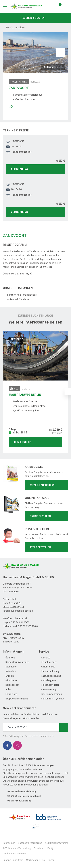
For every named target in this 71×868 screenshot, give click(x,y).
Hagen (51, 860)
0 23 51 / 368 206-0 (28, 626)
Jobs (7, 689)
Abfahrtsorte (47, 667)
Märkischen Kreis (35, 860)
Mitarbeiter (10, 680)
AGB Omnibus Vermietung (17, 848)
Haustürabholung (49, 671)
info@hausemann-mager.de (18, 611)
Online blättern (47, 516)
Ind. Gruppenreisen (50, 694)
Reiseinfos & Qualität (51, 699)
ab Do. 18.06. (18, 432)
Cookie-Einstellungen (14, 853)
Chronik (8, 676)
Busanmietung (48, 689)
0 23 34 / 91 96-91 (20, 622)
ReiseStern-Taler (49, 685)
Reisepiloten (11, 685)
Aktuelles (9, 671)
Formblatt (39, 848)
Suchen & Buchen (36, 18)
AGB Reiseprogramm (56, 843)
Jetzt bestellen (47, 547)
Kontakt (44, 658)
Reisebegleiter (48, 680)
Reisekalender (48, 662)
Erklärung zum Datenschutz (24, 736)
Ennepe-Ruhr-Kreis (13, 860)
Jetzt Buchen (36, 442)
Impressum (9, 843)
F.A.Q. (50, 848)
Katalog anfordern (47, 485)
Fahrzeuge (10, 694)
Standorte (10, 667)
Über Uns (9, 658)
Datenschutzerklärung (30, 843)
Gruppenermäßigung (16, 699)
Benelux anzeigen (15, 27)
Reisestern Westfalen (16, 662)
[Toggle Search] (66, 6)
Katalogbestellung (50, 676)
